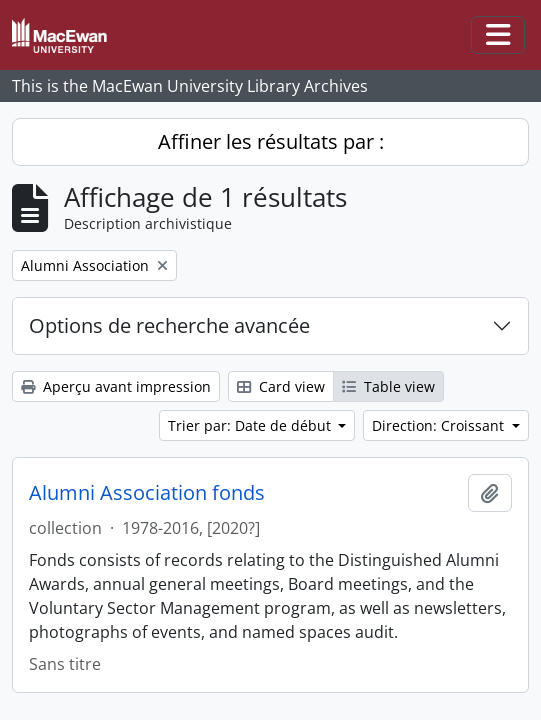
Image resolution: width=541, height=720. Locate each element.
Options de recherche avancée (169, 325)
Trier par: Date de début (251, 425)
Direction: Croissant (440, 425)
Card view (281, 386)
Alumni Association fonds (147, 493)
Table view (388, 386)
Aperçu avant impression (116, 386)
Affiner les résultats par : (271, 141)
